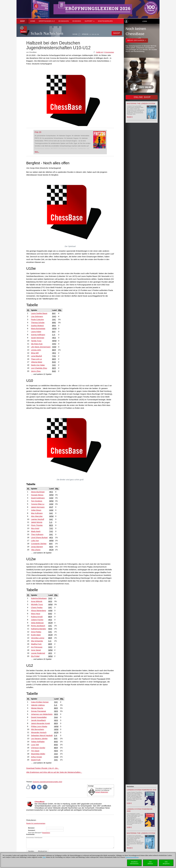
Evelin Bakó (36, 635)
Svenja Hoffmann (38, 335)
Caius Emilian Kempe (40, 702)
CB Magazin (64, 21)
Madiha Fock (36, 644)
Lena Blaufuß (36, 356)
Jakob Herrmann (38, 507)
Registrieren (46, 833)
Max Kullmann (37, 513)
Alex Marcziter (37, 516)
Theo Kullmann (37, 534)
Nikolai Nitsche (37, 708)
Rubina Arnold (37, 617)
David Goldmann (38, 498)
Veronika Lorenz (38, 638)
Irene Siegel (36, 650)
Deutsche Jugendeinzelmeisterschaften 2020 (47, 782)
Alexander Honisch (39, 732)
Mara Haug (36, 614)
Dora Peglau (36, 632)
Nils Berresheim (38, 729)
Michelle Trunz (37, 604)
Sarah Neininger (38, 338)
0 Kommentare (109, 52)
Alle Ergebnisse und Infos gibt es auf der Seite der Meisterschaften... (54, 772)
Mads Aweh (36, 531)
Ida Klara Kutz (37, 344)
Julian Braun (36, 510)
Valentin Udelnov (38, 705)
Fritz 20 (38, 132)
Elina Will (35, 353)
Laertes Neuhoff (38, 519)
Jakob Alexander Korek (40, 723)
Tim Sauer (35, 751)
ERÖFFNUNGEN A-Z (47, 21)
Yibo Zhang (36, 550)
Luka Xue (35, 541)
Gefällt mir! (100, 52)
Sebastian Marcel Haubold (42, 735)
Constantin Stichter (39, 544)
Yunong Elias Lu (38, 504)
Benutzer (31, 828)
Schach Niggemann (102, 792)
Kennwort (31, 830)
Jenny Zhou (36, 371)
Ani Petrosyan (37, 647)
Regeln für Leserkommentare (36, 823)
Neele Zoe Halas (38, 365)
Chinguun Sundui (38, 748)
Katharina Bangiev (39, 629)
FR (98, 34)
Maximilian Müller (38, 754)
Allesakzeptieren (166, 863)
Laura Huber (36, 332)
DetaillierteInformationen (134, 863)
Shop (22, 21)
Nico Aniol (35, 528)
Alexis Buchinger (38, 492)
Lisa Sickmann (37, 316)
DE (90, 34)
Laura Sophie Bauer (39, 313)
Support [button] (90, 21)
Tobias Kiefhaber (38, 742)
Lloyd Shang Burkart (39, 537)
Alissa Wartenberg (38, 610)
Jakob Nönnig (37, 522)
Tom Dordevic (37, 501)
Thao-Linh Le (36, 359)
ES (96, 34)
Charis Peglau (37, 607)
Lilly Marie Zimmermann (41, 347)
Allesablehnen (150, 863)
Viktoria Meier (37, 362)
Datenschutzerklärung (132, 857)
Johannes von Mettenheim (42, 714)
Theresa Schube (38, 322)
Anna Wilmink (37, 601)
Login (145, 21)
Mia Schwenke (37, 641)
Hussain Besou (37, 495)
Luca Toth (35, 745)
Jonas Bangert (37, 547)
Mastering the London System (141, 104)
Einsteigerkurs (105, 21)
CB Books (77, 21)
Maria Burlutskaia (38, 328)
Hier (44, 857)
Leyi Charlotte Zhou (39, 368)
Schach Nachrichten (47, 33)
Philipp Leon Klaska (39, 726)
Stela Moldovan (37, 623)
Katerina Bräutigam (39, 598)
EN (93, 34)
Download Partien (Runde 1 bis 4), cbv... (43, 768)
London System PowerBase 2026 (142, 790)
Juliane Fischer (37, 620)
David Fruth (36, 760)
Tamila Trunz (36, 341)
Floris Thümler (37, 525)
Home (33, 21)
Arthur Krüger (37, 757)
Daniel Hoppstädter (39, 717)
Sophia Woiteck (37, 326)
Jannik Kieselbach (38, 720)
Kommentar (30, 834)
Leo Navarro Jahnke (39, 738)
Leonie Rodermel (38, 653)
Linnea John (36, 350)
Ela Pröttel (35, 656)
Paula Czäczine (37, 319)
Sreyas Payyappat (38, 711)
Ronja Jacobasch (38, 626)
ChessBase (40, 802)
